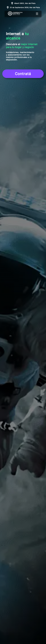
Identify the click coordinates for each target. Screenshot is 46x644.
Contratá (23, 74)
